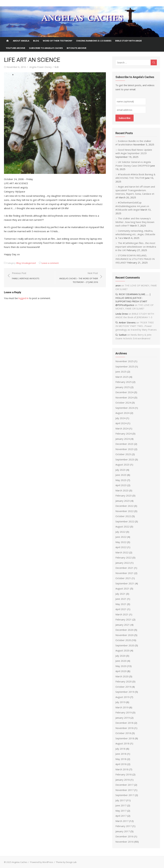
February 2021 (124, 619)
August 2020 (122, 650)
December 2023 (124, 444)
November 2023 (125, 449)
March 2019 (122, 707)
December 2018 (124, 723)
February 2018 (124, 774)
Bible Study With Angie (128, 41)
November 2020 (125, 635)
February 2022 (124, 557)
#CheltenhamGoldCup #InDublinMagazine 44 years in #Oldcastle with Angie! (132, 206)
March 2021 (122, 614)
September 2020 (125, 645)
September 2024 (125, 408)
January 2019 (123, 718)
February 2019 (124, 712)
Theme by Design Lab (66, 862)
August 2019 (122, 697)
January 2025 (123, 387)
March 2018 (122, 769)
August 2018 (122, 743)
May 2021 (121, 604)
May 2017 (121, 811)
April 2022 (121, 547)
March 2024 (122, 428)
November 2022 (125, 511)
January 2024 (123, 439)
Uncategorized (29, 263)
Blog (36, 41)
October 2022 (123, 516)
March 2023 (122, 490)
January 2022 (123, 563)
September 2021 (125, 583)
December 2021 (124, 568)
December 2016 (124, 836)
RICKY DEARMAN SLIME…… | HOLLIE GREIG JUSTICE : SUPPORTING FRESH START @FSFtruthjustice (133, 300)
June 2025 (121, 372)
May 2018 (121, 759)
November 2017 (125, 790)
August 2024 (122, 413)
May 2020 (121, 666)
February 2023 (124, 496)
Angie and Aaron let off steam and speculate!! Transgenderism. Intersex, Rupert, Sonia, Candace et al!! (135, 192)
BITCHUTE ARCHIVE (77, 48)
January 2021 (123, 625)
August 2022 (122, 526)
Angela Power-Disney (41, 67)
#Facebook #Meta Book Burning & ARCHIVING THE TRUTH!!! (135, 176)
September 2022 (125, 521)
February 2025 (124, 382)
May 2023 (121, 480)
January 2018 (123, 780)
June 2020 (121, 661)
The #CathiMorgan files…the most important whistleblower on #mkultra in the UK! (136, 247)
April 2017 (121, 816)
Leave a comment (50, 263)
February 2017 (124, 826)
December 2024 (124, 392)
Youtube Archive (16, 48)
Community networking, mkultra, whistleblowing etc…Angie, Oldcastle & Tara (135, 234)
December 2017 (124, 785)
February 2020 (124, 681)
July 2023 (120, 470)
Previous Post (26, 276)
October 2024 (123, 403)
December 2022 (124, 506)
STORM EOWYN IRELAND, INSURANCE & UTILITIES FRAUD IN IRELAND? (135, 259)
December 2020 (124, 630)
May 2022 (121, 542)
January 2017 (123, 831)
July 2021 (120, 594)
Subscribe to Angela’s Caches (46, 48)
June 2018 (121, 754)
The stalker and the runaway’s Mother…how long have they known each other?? (135, 222)
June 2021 (121, 599)
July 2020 (120, 656)
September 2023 (125, 459)
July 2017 (120, 800)
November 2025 (125, 361)
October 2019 (123, 687)
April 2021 (121, 609)
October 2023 (123, 454)
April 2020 (121, 671)
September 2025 (125, 366)
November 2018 (125, 728)
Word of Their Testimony (58, 41)
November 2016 (125, 842)
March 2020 (122, 676)
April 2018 (121, 764)
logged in (23, 298)
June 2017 (121, 805)
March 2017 (122, 821)
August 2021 (122, 588)
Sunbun (123, 335)
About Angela (21, 41)
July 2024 (120, 418)
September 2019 (125, 692)
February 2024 (124, 434)
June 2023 (121, 475)
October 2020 (123, 640)
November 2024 (125, 397)
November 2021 (125, 573)
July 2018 (120, 749)
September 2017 (125, 795)
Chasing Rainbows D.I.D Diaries (94, 41)
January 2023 (123, 501)
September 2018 (125, 738)
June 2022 (121, 537)
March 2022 (122, 552)
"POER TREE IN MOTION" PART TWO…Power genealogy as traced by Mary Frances (136, 326)
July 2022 (120, 532)
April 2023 (121, 485)
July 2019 (120, 702)
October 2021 (123, 578)
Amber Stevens (127, 322)
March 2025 (122, 377)
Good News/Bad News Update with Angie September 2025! (134, 152)
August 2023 (122, 465)
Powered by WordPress (42, 862)
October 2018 (123, 733)
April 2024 (121, 423)
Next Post (78, 278)
